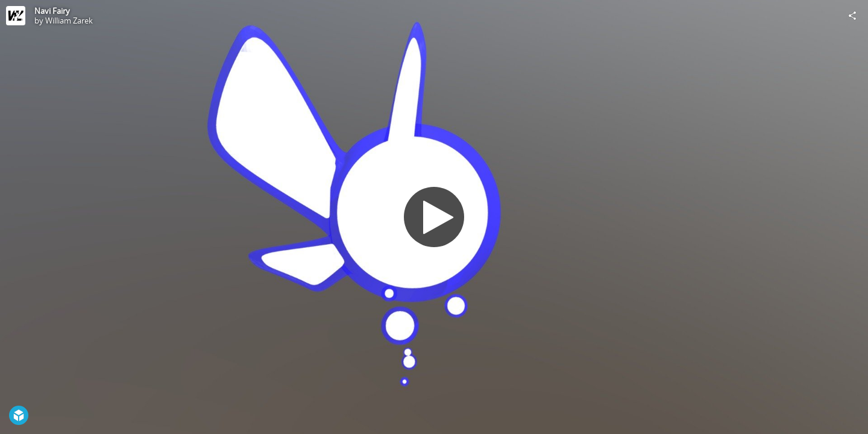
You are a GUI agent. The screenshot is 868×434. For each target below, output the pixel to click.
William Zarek (69, 20)
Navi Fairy (52, 11)
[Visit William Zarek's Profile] (16, 16)
